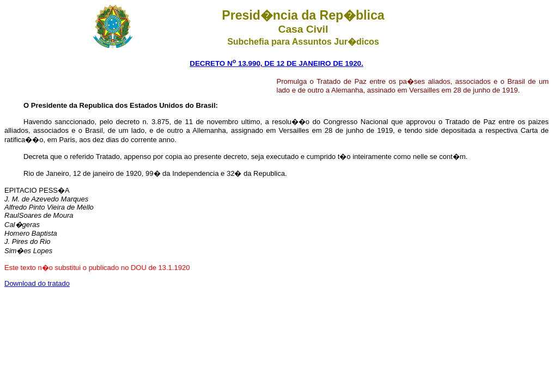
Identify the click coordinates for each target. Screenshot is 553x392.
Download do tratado (37, 283)
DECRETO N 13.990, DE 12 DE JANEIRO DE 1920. (276, 63)
